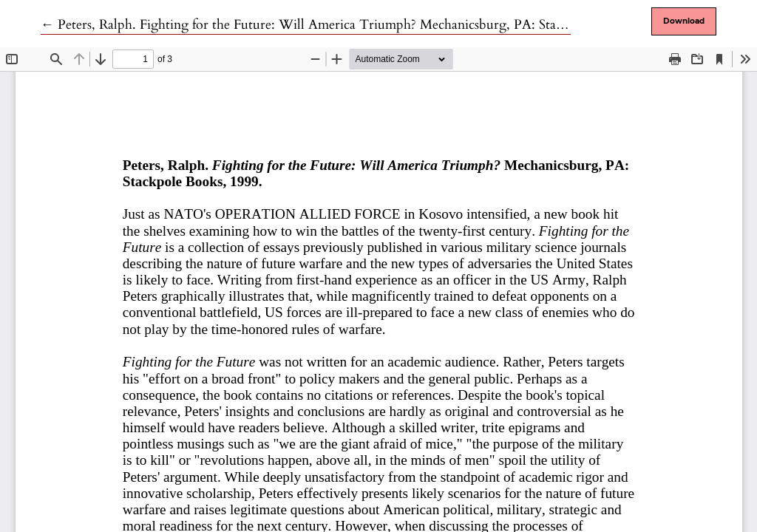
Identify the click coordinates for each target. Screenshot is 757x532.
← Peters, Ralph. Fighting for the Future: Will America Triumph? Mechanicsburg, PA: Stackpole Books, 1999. (356, 25)
